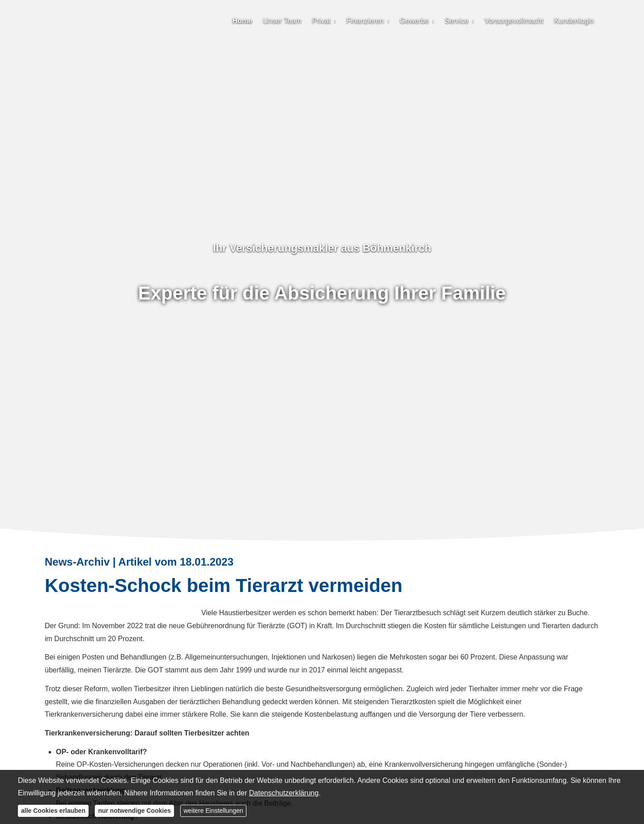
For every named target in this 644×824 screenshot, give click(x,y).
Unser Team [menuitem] (282, 21)
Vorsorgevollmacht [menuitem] (514, 21)
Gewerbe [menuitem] (414, 21)
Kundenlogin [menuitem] (574, 21)
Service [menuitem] (456, 21)
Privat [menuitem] (321, 21)
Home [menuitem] (242, 21)
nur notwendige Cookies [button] (134, 811)
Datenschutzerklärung (284, 793)
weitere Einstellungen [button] (213, 811)
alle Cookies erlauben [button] (53, 811)
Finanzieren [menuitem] (365, 21)
